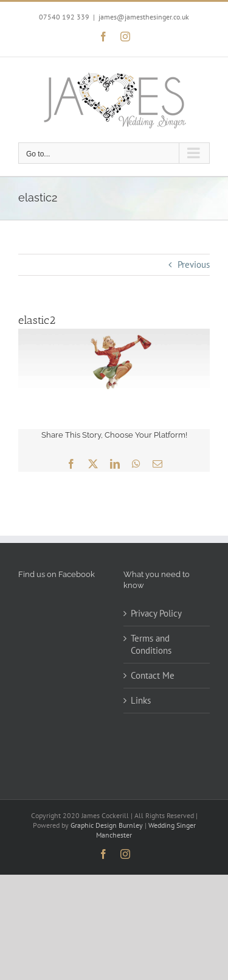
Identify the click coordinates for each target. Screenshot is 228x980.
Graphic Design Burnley (107, 825)
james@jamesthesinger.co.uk (144, 17)
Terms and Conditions (151, 644)
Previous (194, 264)
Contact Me (153, 675)
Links (141, 700)
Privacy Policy (156, 613)
